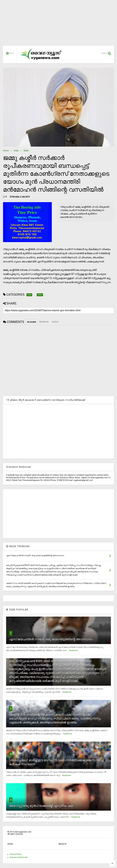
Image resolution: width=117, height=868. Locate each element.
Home (6, 151)
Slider (26, 151)
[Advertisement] (58, 24)
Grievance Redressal (19, 857)
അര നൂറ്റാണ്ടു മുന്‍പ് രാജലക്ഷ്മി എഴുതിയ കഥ (41, 806)
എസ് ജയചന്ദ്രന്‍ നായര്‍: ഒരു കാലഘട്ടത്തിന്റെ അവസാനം (51, 639)
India (16, 151)
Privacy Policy (16, 854)
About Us (63, 844)
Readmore (73, 650)
